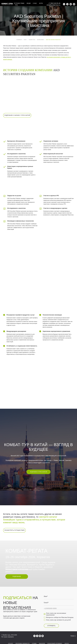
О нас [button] (35, 3)
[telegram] (67, 4)
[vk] (64, 4)
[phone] (59, 608)
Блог (25, 40)
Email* (46, 603)
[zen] (74, 4)
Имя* (46, 596)
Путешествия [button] (19, 3)
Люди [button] (29, 3)
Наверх (73, 636)
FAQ (16, 5)
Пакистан (32, 40)
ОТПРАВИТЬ (51, 626)
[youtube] (71, 4)
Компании (40, 40)
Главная (19, 40)
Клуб (41, 3)
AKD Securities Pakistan (53, 40)
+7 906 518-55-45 (54, 3)
